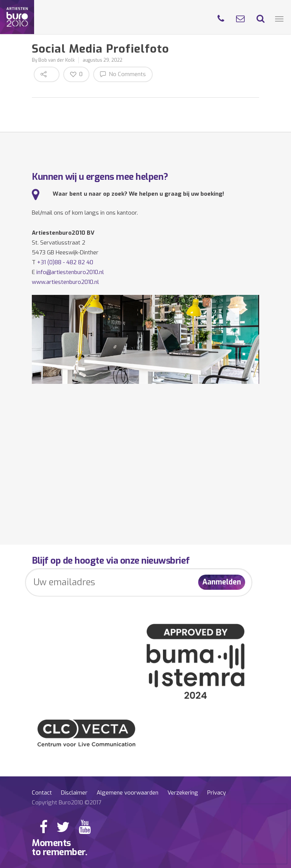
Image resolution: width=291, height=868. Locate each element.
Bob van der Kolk (56, 60)
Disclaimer (74, 793)
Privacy (217, 793)
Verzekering (183, 793)
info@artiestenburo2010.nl (70, 272)
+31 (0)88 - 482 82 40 (65, 262)
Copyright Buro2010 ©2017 (66, 803)
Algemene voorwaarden (128, 793)
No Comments (123, 74)
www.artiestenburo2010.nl (65, 282)
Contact (42, 793)
